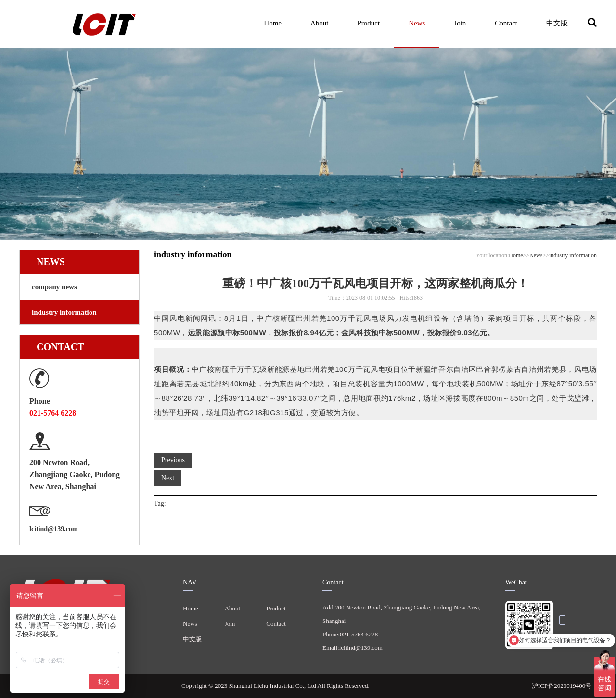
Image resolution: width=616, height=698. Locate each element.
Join (460, 23)
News (417, 23)
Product (368, 23)
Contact (506, 23)
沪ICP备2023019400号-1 (564, 686)
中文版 (557, 23)
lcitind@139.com (54, 529)
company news (54, 287)
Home (273, 23)
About (320, 23)
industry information (64, 312)
